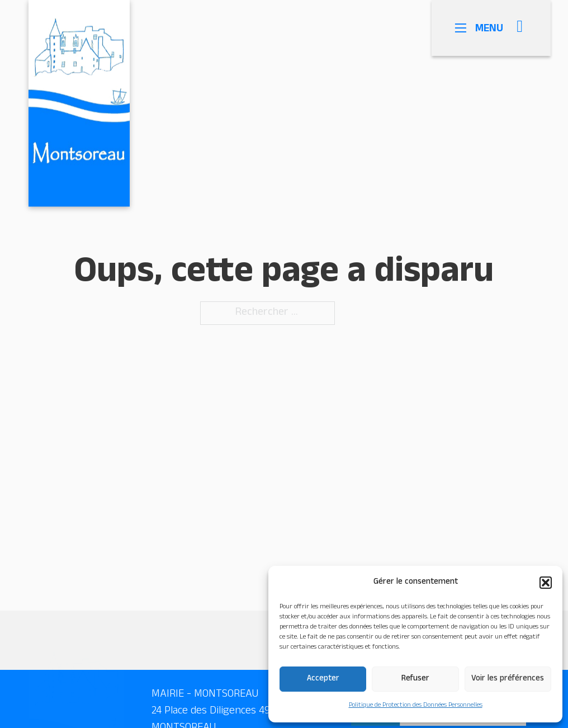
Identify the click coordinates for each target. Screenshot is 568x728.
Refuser (415, 679)
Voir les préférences (508, 679)
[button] (546, 583)
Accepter (323, 679)
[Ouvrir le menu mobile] (467, 28)
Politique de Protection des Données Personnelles (416, 706)
